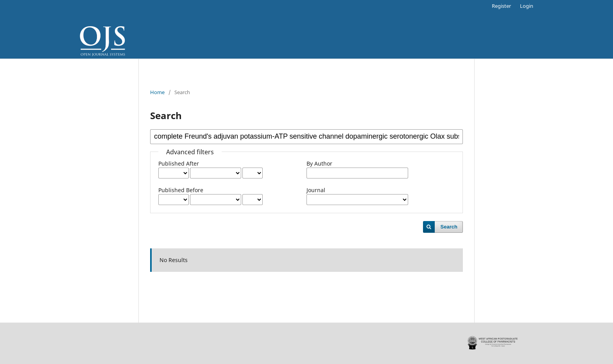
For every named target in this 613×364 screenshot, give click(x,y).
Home (157, 92)
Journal (316, 190)
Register (501, 6)
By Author (319, 163)
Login (527, 6)
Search (449, 227)
